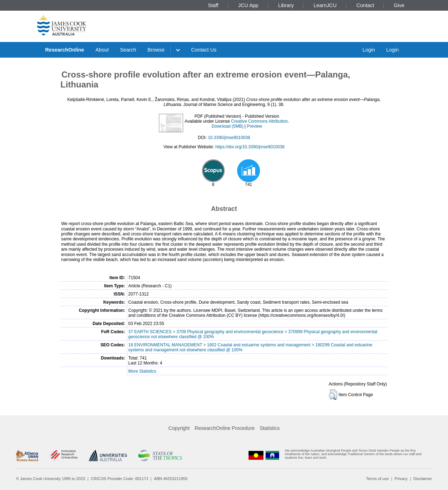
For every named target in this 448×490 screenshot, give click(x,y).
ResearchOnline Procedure (225, 428)
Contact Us (204, 50)
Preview (254, 126)
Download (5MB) (227, 126)
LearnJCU (325, 5)
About (102, 50)
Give (399, 5)
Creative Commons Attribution (259, 121)
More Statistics (142, 371)
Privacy (401, 479)
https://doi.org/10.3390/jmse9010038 (250, 147)
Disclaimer (423, 479)
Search (128, 50)
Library (286, 5)
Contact (365, 5)
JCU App (248, 5)
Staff (213, 5)
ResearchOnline (65, 50)
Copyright (179, 428)
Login (369, 50)
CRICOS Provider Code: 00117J (120, 479)
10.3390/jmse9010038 (229, 138)
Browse (156, 50)
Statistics (270, 428)
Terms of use (377, 479)
